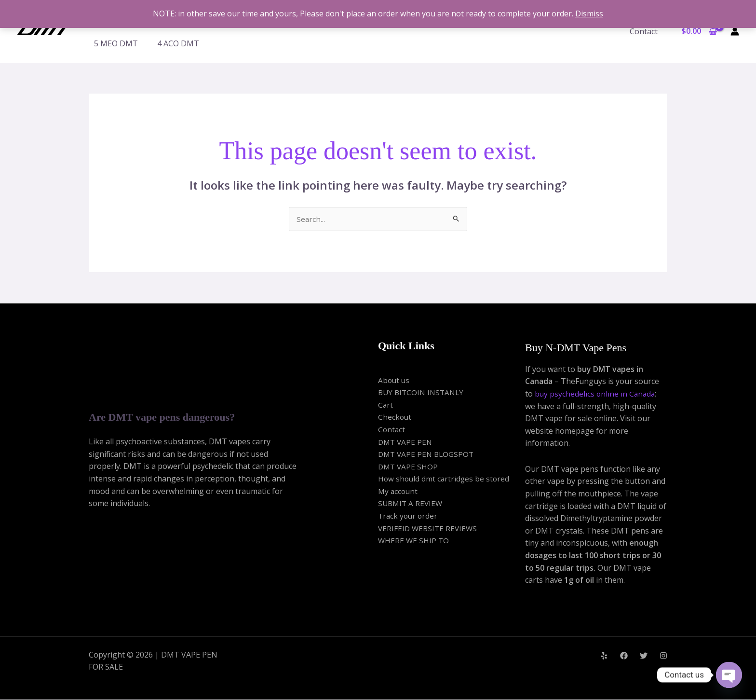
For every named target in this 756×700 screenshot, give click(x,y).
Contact (646, 31)
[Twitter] (644, 656)
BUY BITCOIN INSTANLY (423, 393)
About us (394, 381)
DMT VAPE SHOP (409, 467)
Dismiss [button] (589, 14)
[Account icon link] (735, 31)
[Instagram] (663, 656)
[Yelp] (604, 656)
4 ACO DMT (178, 43)
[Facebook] (624, 656)
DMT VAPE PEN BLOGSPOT (428, 454)
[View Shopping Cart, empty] (699, 31)
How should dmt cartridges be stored (445, 480)
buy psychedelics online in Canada (596, 394)
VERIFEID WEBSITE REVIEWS (429, 529)
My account (399, 492)
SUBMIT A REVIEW (412, 504)
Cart (386, 405)
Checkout (395, 418)
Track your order (409, 516)
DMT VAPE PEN (406, 442)
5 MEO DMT (116, 43)
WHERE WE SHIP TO (414, 541)
